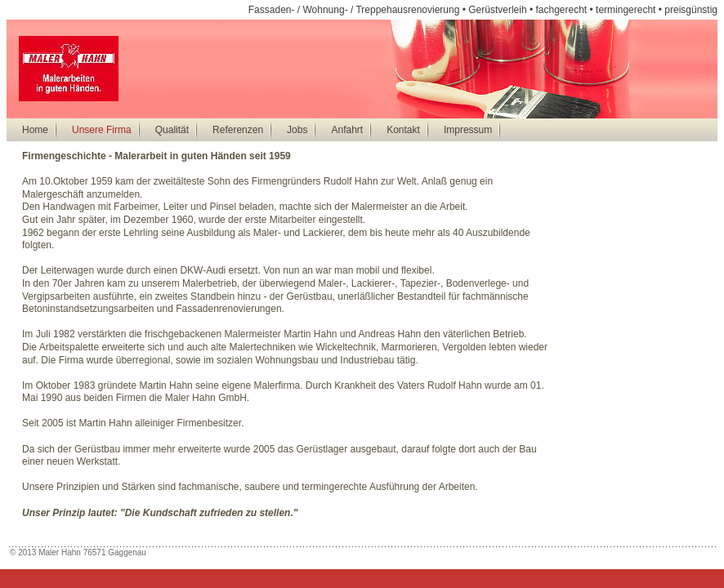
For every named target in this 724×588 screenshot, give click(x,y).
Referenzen (238, 130)
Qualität (172, 130)
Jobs (297, 130)
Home (35, 130)
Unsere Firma (102, 130)
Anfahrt (347, 130)
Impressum (468, 130)
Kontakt (403, 130)
